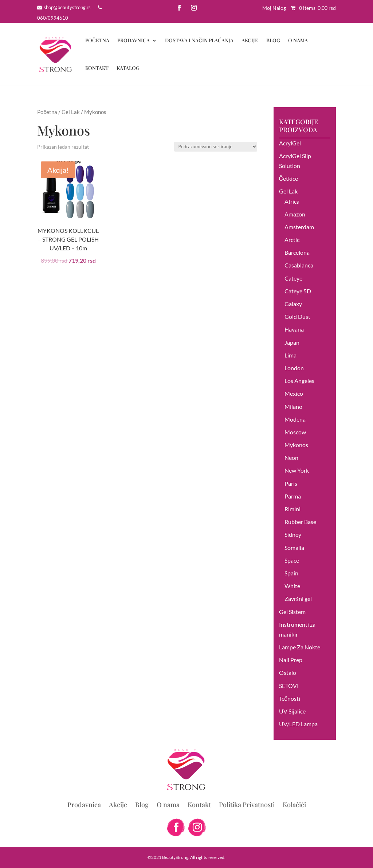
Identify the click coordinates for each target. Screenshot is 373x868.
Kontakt (97, 68)
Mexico (294, 393)
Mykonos (296, 445)
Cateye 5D (298, 291)
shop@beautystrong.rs (67, 7)
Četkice (289, 178)
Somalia (294, 548)
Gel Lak (71, 112)
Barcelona (297, 252)
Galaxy (293, 304)
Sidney (293, 534)
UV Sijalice (292, 711)
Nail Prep (291, 660)
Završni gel (298, 599)
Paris (291, 483)
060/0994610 (53, 18)
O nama (298, 40)
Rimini (292, 509)
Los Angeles (299, 381)
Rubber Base (300, 522)
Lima (290, 355)
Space (292, 560)
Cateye (293, 278)
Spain (291, 573)
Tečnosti (290, 698)
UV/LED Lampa (298, 724)
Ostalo (288, 672)
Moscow (295, 432)
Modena (295, 419)
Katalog (128, 68)
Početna (97, 40)
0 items (311, 8)
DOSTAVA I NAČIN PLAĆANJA (199, 40)
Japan (292, 342)
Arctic (292, 240)
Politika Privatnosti (247, 806)
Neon (291, 458)
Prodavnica (134, 40)
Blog (273, 40)
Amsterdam (299, 227)
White (292, 586)
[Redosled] (216, 147)
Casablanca (299, 265)
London (294, 368)
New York (297, 470)
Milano (293, 406)
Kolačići (294, 806)
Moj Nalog (274, 8)
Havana (294, 329)
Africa (292, 201)
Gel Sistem (292, 612)
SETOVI (289, 686)
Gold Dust (297, 316)
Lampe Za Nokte (300, 647)
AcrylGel (290, 143)
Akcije (250, 40)
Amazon (295, 214)
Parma (293, 496)
